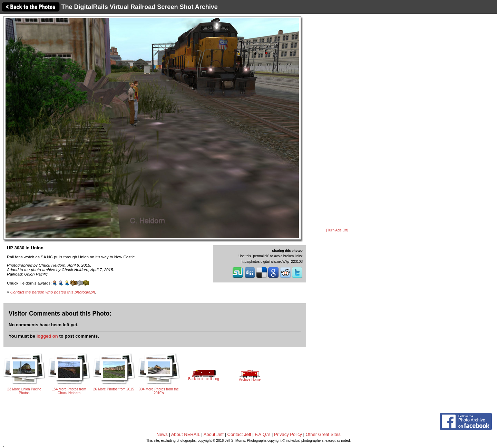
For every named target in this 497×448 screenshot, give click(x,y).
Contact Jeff (239, 434)
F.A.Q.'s (262, 434)
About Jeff (214, 434)
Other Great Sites (323, 434)
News (162, 434)
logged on (47, 336)
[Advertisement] (337, 121)
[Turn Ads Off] (337, 230)
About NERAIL (186, 434)
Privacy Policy (288, 434)
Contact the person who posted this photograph (53, 292)
